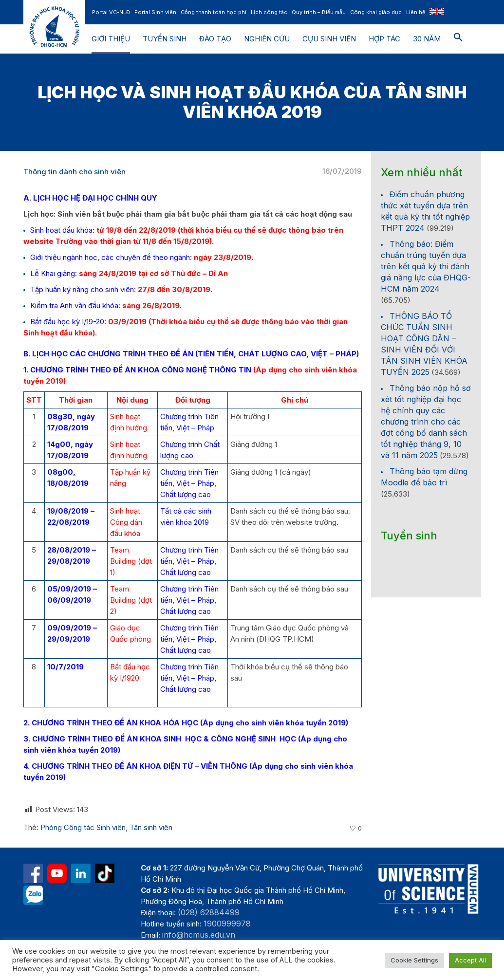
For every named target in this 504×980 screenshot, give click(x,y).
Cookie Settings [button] (414, 960)
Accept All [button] (470, 960)
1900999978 (227, 924)
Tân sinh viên (151, 827)
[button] (458, 39)
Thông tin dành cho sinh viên (75, 172)
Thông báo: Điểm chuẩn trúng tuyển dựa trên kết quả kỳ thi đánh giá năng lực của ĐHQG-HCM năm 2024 (426, 266)
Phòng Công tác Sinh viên (83, 827)
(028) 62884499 (209, 912)
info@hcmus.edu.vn (199, 935)
